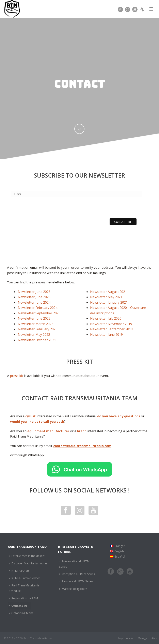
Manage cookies (147, 638)
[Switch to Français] (118, 546)
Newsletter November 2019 (111, 324)
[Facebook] (120, 9)
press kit (17, 376)
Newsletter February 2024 (38, 308)
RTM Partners (19, 571)
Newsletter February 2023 (38, 329)
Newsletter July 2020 (106, 318)
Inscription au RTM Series (77, 574)
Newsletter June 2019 (106, 335)
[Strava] (142, 9)
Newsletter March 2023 (36, 324)
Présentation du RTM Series (74, 564)
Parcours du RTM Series (76, 581)
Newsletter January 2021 (109, 302)
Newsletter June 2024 (34, 302)
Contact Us (18, 606)
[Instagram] (128, 9)
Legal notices (126, 638)
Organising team (21, 613)
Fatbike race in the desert (27, 556)
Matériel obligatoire (73, 589)
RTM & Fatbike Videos (25, 578)
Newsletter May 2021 (106, 297)
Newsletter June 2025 (34, 297)
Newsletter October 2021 (37, 340)
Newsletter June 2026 (34, 292)
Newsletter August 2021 (108, 292)
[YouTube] (135, 9)
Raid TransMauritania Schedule (24, 588)
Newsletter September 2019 (111, 329)
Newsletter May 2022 (34, 335)
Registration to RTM (23, 598)
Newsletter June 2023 (34, 318)
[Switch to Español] (118, 557)
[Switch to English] (118, 551)
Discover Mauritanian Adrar (28, 563)
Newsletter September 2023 (39, 313)
